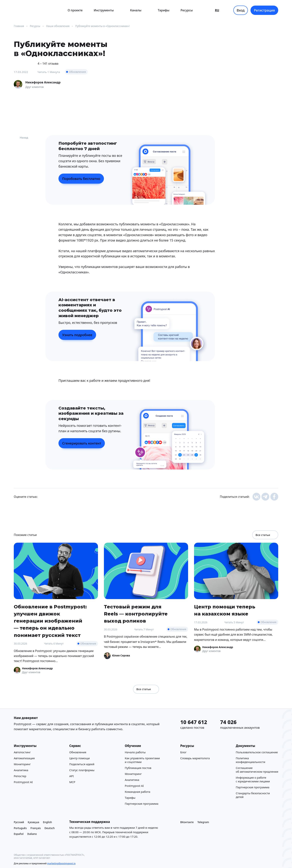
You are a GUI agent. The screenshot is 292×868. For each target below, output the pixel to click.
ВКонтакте (187, 822)
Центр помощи (80, 758)
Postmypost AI (23, 782)
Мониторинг (22, 764)
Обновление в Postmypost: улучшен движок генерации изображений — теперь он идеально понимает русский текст (50, 621)
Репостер (20, 776)
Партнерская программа (142, 804)
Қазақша (34, 822)
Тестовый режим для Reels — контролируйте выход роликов (136, 614)
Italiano (32, 834)
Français (35, 828)
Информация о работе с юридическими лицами (253, 779)
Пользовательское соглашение (257, 752)
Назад (21, 137)
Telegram (203, 822)
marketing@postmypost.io (61, 863)
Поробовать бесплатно (81, 179)
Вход (241, 10)
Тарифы (164, 10)
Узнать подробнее (77, 335)
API (72, 776)
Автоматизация (24, 758)
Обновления (77, 72)
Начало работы (135, 752)
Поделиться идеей (82, 764)
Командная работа (138, 792)
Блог (183, 752)
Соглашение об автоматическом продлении (257, 770)
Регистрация (264, 10)
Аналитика (21, 770)
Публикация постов (138, 768)
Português (20, 828)
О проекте (75, 10)
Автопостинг (22, 752)
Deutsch (50, 828)
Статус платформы (82, 770)
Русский (19, 822)
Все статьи (265, 535)
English (47, 822)
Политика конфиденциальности (250, 760)
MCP (72, 782)
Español (19, 834)
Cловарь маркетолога (195, 758)
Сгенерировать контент (82, 443)
